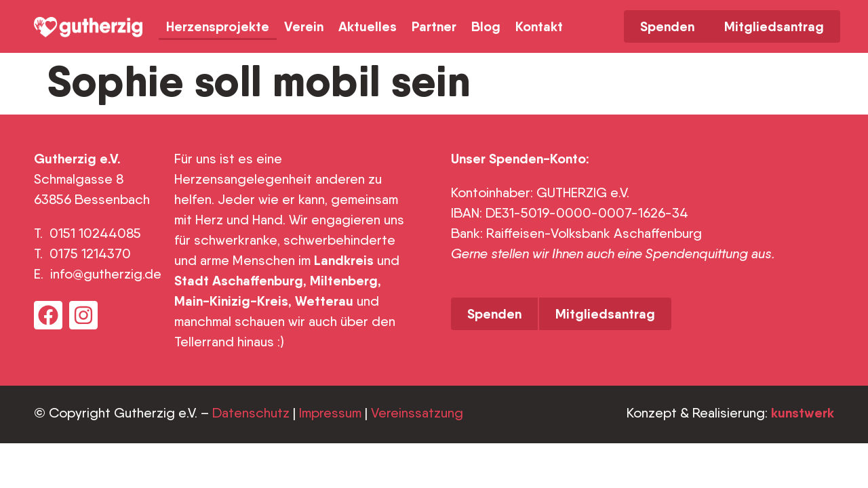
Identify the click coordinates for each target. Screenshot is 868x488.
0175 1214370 (92, 253)
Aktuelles (368, 26)
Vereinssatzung (417, 413)
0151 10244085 (95, 233)
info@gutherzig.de (106, 274)
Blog (486, 26)
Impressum (330, 413)
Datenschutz (251, 413)
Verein (304, 26)
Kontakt (539, 26)
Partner (434, 26)
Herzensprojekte (218, 26)
